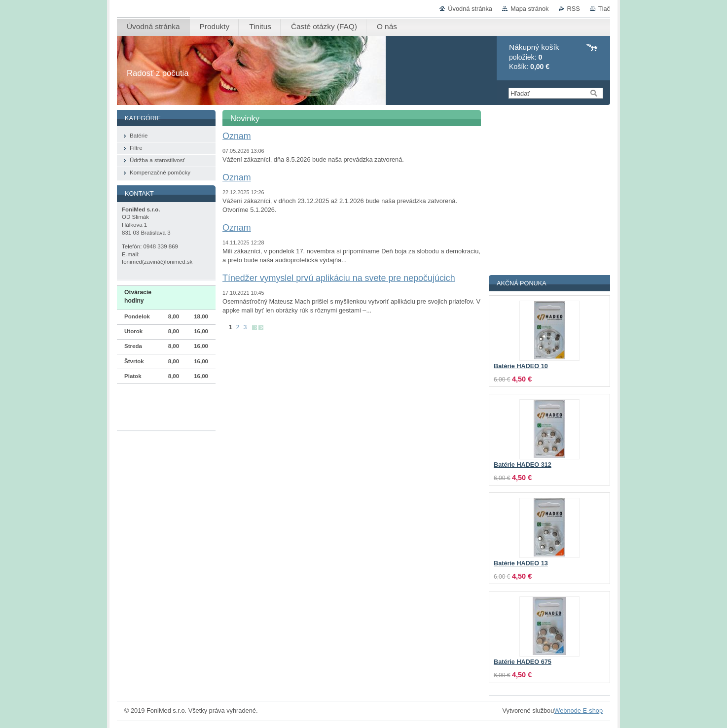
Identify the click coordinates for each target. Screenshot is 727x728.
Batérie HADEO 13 (521, 563)
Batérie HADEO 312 (523, 465)
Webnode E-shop (578, 711)
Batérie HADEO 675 (523, 662)
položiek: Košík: (534, 57)
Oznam (237, 136)
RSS (574, 9)
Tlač (604, 9)
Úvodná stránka (470, 9)
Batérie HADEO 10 (521, 366)
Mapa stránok (530, 9)
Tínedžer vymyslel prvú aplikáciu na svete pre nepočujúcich (339, 278)
